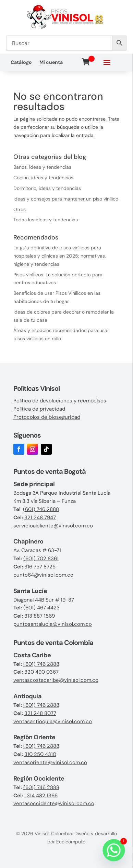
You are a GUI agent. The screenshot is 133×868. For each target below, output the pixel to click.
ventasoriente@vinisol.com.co (50, 762)
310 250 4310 (40, 754)
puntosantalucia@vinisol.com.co (53, 624)
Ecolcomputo (71, 842)
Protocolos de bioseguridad (47, 417)
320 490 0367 (41, 672)
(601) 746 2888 (41, 509)
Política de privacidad (39, 409)
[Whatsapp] (114, 850)
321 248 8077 (40, 713)
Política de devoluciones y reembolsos (60, 401)
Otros (20, 209)
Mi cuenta (51, 63)
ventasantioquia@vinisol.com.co (53, 721)
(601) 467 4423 (41, 608)
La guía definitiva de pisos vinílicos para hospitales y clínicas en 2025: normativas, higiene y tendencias (60, 256)
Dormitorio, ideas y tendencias (47, 188)
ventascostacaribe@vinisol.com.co (56, 680)
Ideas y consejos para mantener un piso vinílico (66, 199)
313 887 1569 (40, 616)
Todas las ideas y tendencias (46, 220)
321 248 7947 (40, 518)
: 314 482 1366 (41, 796)
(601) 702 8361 (41, 559)
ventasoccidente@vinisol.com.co (54, 803)
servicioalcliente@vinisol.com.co (53, 526)
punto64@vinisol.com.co (43, 575)
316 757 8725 (40, 567)
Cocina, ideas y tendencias (43, 178)
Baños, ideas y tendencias (42, 167)
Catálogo (21, 63)
